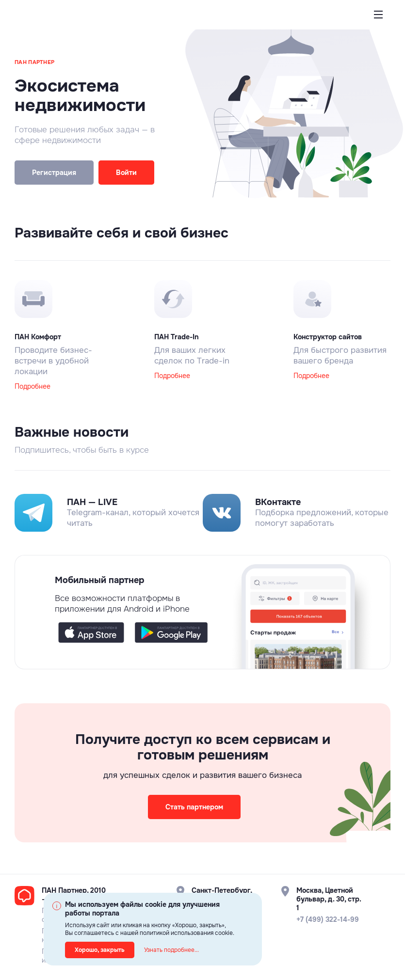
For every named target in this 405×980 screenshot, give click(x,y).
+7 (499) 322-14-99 (328, 919)
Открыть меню (378, 23)
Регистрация (54, 173)
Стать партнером (194, 807)
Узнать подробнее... (171, 950)
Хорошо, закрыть (100, 950)
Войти (126, 173)
